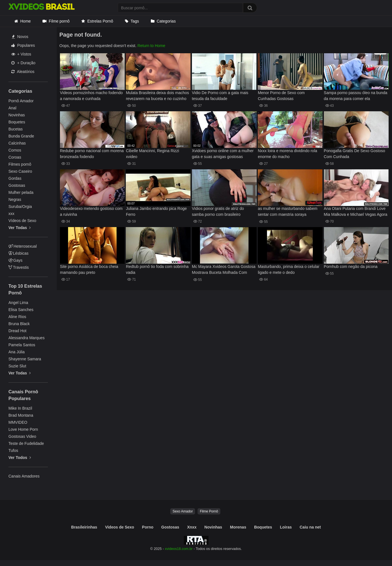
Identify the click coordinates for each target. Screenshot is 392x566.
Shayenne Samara (25, 359)
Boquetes (17, 122)
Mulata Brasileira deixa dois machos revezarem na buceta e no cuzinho (157, 96)
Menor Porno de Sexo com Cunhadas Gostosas (281, 96)
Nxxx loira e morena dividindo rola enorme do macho (287, 154)
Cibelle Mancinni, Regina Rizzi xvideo (152, 154)
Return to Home (151, 46)
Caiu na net (310, 527)
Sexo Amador (183, 511)
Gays (15, 260)
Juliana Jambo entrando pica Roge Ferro (156, 211)
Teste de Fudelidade (26, 443)
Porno (148, 527)
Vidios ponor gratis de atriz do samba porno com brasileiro (218, 211)
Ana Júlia (17, 352)
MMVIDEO (18, 422)
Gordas (15, 178)
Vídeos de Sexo (22, 221)
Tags (135, 21)
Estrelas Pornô (100, 21)
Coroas (15, 157)
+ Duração (23, 63)
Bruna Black (19, 324)
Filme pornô (59, 21)
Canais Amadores (24, 476)
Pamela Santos (22, 345)
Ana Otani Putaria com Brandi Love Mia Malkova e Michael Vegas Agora (356, 211)
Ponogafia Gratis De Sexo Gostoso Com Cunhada (355, 154)
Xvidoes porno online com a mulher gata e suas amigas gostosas (223, 154)
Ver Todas (20, 228)
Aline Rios (17, 317)
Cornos (15, 150)
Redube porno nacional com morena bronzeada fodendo (92, 154)
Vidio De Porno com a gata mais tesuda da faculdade (220, 96)
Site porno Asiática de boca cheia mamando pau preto (89, 269)
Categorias (166, 21)
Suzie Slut (17, 366)
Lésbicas (18, 253)
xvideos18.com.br (179, 549)
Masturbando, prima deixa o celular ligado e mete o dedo (289, 269)
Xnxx (192, 527)
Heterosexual (23, 246)
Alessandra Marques (26, 338)
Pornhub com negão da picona (351, 267)
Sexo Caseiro (20, 171)
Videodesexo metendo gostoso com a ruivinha (91, 211)
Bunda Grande (21, 136)
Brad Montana (21, 415)
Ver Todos (20, 458)
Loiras (286, 527)
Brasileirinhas (84, 527)
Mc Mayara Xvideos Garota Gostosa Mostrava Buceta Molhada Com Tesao (224, 270)
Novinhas (17, 115)
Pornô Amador (21, 101)
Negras (15, 199)
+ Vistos (21, 54)
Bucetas (16, 129)
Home (25, 21)
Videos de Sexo (119, 527)
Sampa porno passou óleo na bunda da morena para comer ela (356, 96)
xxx (11, 214)
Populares (23, 45)
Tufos (13, 450)
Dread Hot (17, 331)
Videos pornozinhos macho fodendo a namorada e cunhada (91, 96)
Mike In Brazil (20, 408)
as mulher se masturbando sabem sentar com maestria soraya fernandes (288, 212)
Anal (12, 108)
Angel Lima (18, 303)
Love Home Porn (23, 429)
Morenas (238, 527)
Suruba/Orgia (20, 207)
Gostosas (17, 185)
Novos (20, 37)
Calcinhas (17, 143)
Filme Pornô (209, 511)
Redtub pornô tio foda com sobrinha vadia (157, 269)
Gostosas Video (22, 436)
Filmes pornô (20, 164)
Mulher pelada (21, 192)
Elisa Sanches (21, 310)
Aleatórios (23, 72)
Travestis (19, 267)
